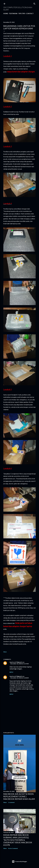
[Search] (34, 3)
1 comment (11, 802)
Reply (11, 672)
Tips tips (22, 13)
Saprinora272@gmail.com (17, 662)
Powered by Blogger (19, 862)
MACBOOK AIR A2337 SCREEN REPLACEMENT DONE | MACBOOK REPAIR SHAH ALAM (19, 796)
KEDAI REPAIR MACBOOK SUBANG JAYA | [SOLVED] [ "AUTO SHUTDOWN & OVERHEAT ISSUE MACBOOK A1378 (18, 840)
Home (6, 13)
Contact (30, 13)
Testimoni (13, 13)
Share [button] (5, 652)
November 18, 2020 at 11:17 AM (19, 664)
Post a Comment (13, 848)
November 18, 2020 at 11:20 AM (19, 678)
